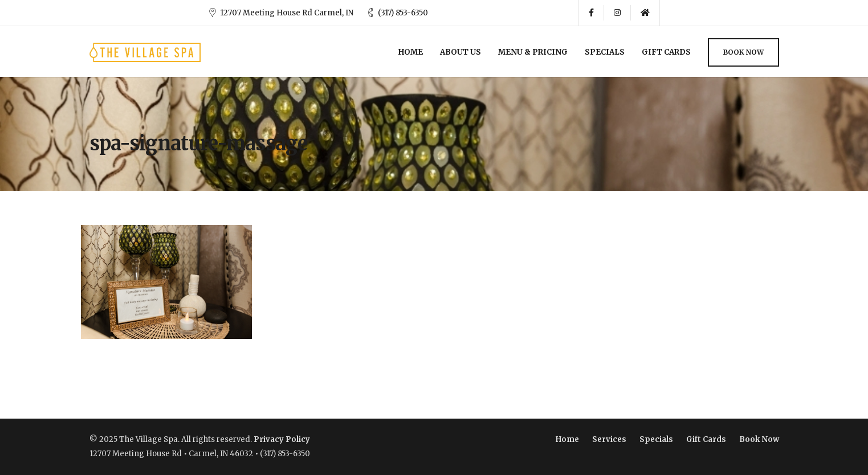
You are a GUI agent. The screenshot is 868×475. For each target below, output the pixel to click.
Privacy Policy (282, 439)
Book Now (743, 52)
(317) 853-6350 (403, 13)
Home (411, 52)
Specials (605, 52)
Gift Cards (666, 52)
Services (609, 439)
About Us (461, 52)
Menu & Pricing (533, 52)
